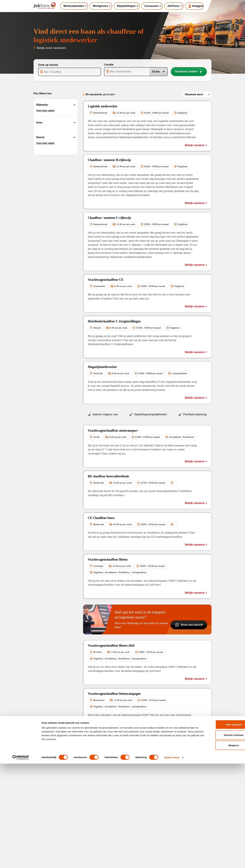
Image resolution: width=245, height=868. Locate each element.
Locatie (109, 65)
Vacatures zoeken (189, 72)
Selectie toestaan (218, 839)
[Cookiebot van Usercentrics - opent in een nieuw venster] (21, 862)
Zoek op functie (48, 65)
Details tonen (172, 862)
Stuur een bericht (189, 625)
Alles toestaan (218, 829)
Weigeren (218, 850)
